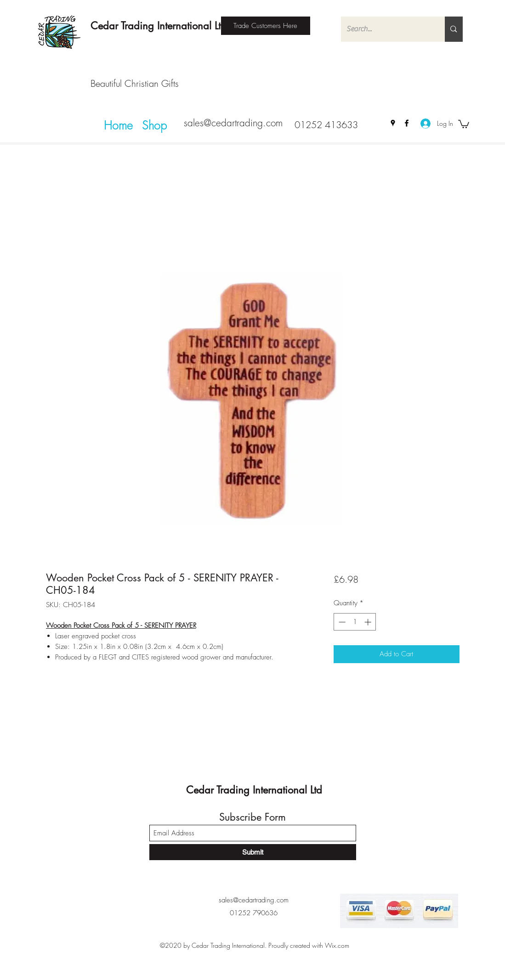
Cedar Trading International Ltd (159, 26)
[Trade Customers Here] (266, 26)
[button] (464, 124)
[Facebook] (407, 123)
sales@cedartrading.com (233, 123)
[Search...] (386, 29)
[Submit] (253, 852)
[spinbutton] (355, 622)
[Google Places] (393, 123)
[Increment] (369, 622)
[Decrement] (341, 622)
